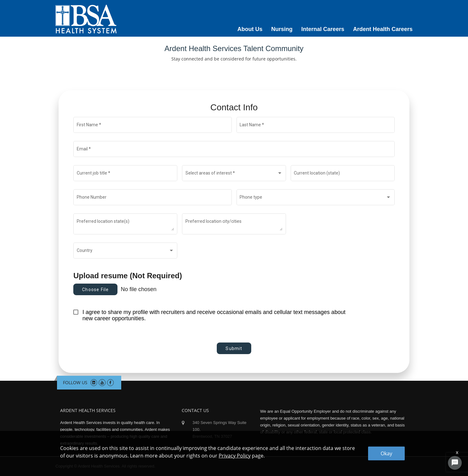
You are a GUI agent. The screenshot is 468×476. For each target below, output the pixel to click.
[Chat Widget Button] (455, 463)
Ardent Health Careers (383, 29)
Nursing (282, 29)
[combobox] (234, 174)
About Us (250, 29)
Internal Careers (323, 29)
